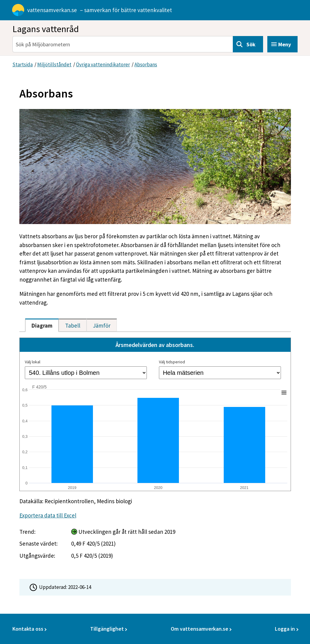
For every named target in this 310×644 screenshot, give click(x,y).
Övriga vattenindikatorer (103, 64)
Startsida (23, 64)
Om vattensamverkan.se (200, 629)
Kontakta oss (28, 629)
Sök (251, 44)
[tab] (42, 325)
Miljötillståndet (54, 64)
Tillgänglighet (107, 629)
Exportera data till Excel (48, 515)
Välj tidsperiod (172, 362)
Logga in (285, 629)
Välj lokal (33, 362)
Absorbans (146, 64)
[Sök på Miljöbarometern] (123, 44)
